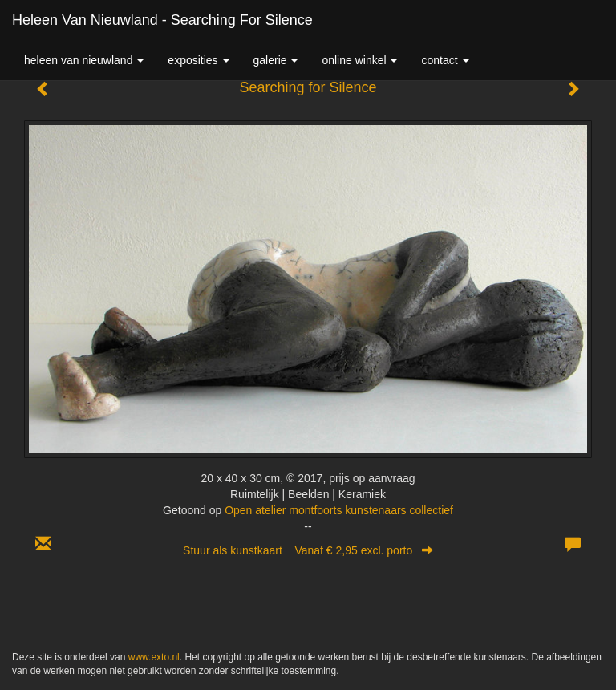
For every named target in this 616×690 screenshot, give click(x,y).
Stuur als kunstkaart (308, 550)
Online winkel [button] (359, 60)
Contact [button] (445, 60)
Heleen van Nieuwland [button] (84, 60)
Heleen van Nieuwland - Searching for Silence (162, 20)
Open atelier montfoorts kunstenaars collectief (339, 510)
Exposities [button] (198, 60)
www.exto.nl (154, 657)
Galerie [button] (276, 60)
